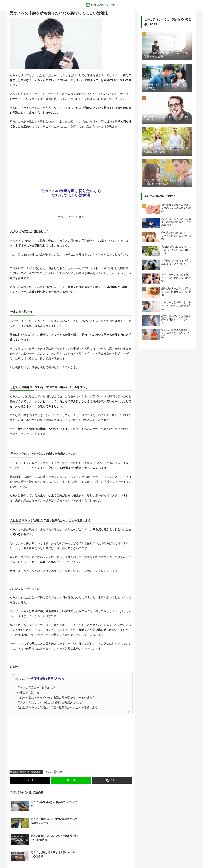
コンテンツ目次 (68, 217)
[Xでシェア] (30, 780)
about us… (89, 858)
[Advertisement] (71, 154)
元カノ (50, 772)
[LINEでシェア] (71, 780)
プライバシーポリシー (108, 858)
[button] (112, 780)
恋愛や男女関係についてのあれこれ (26, 772)
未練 (59, 772)
